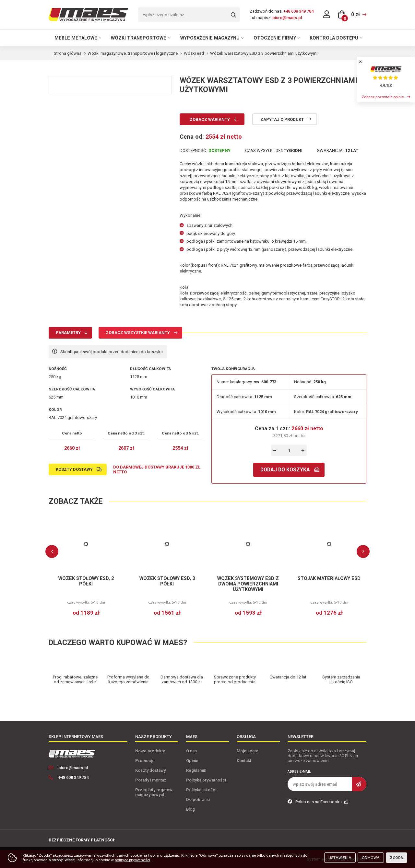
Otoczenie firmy (275, 38)
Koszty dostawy (74, 469)
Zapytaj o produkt (282, 119)
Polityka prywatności (206, 780)
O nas (191, 751)
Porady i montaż (151, 780)
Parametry (68, 333)
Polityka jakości (201, 790)
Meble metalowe (76, 38)
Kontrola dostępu (334, 38)
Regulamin (196, 770)
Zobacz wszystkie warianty (138, 333)
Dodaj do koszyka (285, 470)
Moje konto (248, 751)
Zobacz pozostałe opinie (383, 97)
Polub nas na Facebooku (318, 802)
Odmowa (371, 858)
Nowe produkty (150, 751)
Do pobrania (198, 799)
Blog (190, 809)
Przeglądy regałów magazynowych (154, 792)
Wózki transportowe (139, 38)
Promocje (145, 761)
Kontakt (244, 761)
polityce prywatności (132, 860)
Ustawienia (340, 858)
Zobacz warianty (210, 119)
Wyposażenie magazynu (210, 38)
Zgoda (397, 858)
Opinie (192, 761)
